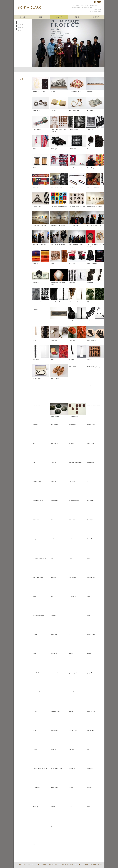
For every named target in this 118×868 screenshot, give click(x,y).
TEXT (77, 17)
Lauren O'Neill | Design (24, 865)
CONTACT (95, 17)
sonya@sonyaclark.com (71, 865)
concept (21, 22)
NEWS (23, 17)
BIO (41, 17)
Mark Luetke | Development (47, 865)
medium (21, 28)
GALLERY (59, 17)
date (19, 31)
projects (21, 25)
